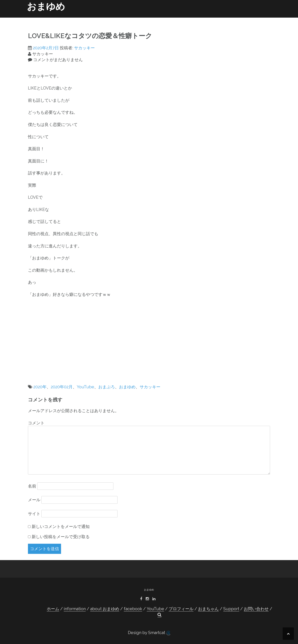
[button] (265, 20)
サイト (34, 514)
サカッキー (84, 48)
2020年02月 (62, 387)
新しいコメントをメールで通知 (61, 527)
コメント (36, 423)
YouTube (162, 19)
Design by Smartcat (149, 633)
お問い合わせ (249, 19)
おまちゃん (210, 19)
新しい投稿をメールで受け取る (61, 537)
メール (34, 500)
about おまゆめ (118, 19)
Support (229, 19)
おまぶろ (107, 387)
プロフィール (182, 19)
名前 (32, 486)
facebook (142, 19)
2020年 (40, 387)
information (92, 19)
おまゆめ (46, 7)
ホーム (73, 19)
